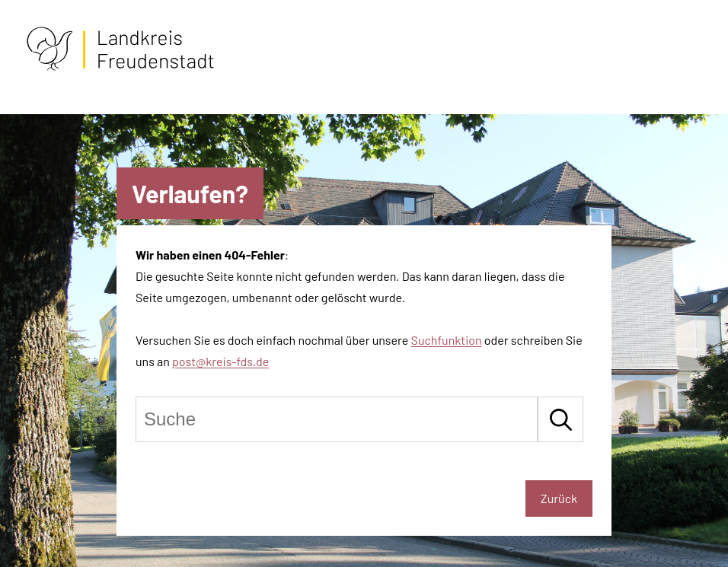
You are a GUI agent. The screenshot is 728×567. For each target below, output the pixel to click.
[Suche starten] (560, 419)
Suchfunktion (447, 340)
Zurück (559, 498)
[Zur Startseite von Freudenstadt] (120, 67)
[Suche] (337, 419)
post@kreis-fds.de (220, 361)
